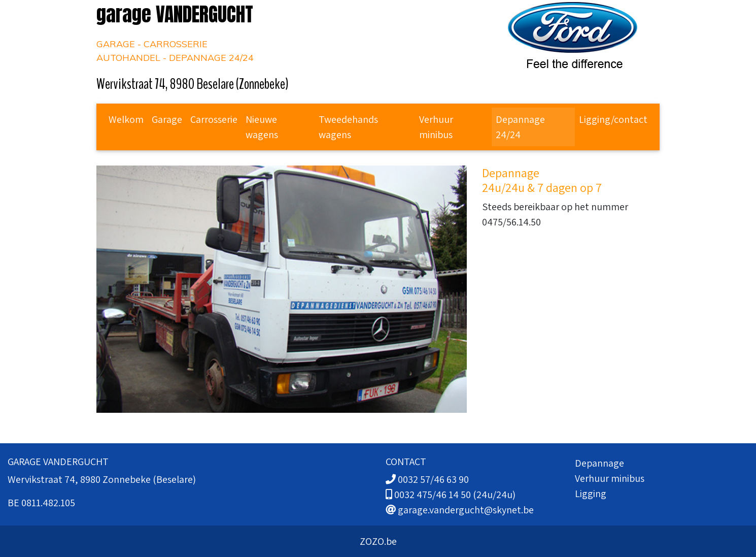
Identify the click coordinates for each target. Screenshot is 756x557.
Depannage (599, 463)
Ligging (591, 494)
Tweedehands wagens (348, 127)
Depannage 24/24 (520, 127)
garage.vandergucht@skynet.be (466, 510)
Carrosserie (214, 119)
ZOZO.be (378, 541)
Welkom (126, 119)
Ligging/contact (613, 119)
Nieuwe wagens (262, 127)
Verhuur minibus (436, 127)
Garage (167, 119)
